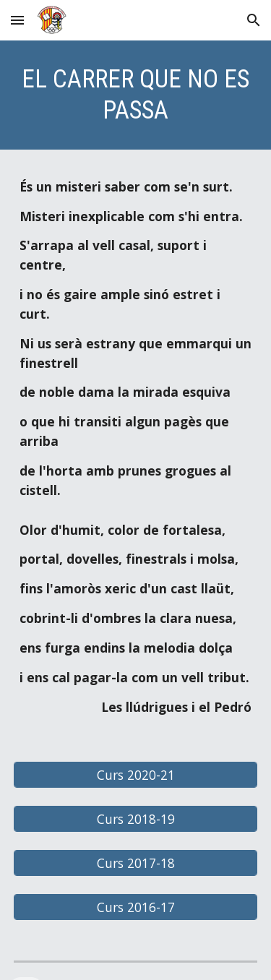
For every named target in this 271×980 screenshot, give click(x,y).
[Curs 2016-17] (136, 907)
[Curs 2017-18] (136, 863)
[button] (17, 20)
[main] (136, 95)
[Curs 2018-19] (136, 819)
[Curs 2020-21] (136, 774)
